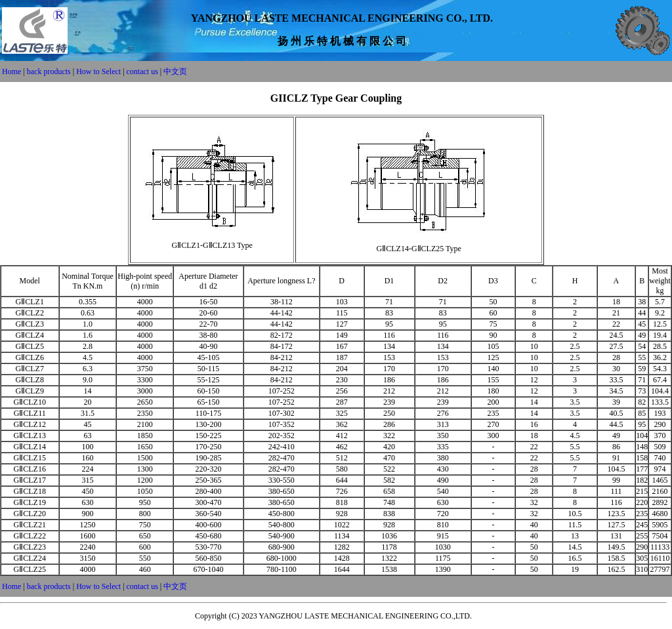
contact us (142, 71)
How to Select (98, 71)
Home (11, 71)
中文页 (175, 71)
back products (50, 71)
